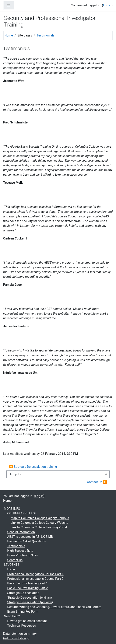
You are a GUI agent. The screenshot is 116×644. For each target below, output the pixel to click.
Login (11, 569)
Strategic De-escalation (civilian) (29, 598)
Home (9, 35)
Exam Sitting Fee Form (23, 612)
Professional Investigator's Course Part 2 (35, 579)
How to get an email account (27, 621)
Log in (107, 5)
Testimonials (46, 35)
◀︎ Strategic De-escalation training (33, 467)
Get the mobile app (16, 638)
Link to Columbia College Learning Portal (39, 527)
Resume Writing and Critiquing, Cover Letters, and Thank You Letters (54, 607)
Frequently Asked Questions (27, 541)
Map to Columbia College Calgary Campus (40, 518)
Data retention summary (20, 634)
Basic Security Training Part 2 (27, 588)
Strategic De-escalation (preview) (30, 602)
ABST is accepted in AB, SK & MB (30, 537)
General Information (21, 532)
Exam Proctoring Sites (22, 555)
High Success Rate (20, 551)
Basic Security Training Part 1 (27, 583)
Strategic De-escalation (23, 593)
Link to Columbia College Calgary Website (39, 523)
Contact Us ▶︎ (97, 482)
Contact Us (15, 560)
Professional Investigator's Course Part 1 (35, 574)
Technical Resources (22, 626)
